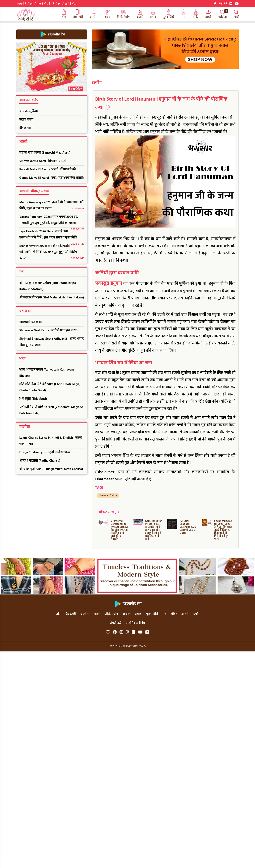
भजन (108, 14)
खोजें (236, 14)
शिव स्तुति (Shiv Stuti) (33, 399)
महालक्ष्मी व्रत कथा (30, 322)
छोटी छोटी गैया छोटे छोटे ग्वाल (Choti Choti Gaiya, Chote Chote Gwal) (50, 387)
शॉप (64, 14)
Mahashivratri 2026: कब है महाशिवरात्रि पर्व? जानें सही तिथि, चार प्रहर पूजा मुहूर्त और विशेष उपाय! (52, 253)
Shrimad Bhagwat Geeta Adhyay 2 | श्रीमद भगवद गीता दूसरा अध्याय (52, 342)
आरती (208, 14)
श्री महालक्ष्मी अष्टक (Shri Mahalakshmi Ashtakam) (52, 298)
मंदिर (196, 14)
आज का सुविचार (29, 111)
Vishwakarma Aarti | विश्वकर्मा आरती (43, 161)
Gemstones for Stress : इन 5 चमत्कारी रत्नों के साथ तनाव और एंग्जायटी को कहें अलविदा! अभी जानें (153, 530)
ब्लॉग (97, 83)
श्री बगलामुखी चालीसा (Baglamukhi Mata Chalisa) (51, 469)
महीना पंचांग (26, 120)
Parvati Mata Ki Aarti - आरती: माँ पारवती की (48, 170)
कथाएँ (140, 14)
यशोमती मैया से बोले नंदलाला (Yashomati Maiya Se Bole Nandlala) (51, 410)
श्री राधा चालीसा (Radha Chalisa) (40, 461)
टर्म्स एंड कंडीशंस (135, 623)
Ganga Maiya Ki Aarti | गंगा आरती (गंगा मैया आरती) (51, 178)
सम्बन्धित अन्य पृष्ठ (107, 512)
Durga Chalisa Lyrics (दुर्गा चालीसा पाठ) (45, 452)
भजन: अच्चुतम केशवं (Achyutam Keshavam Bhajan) (47, 373)
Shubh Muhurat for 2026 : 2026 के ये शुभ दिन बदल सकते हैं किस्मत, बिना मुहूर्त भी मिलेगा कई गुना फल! (223, 530)
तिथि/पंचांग (123, 14)
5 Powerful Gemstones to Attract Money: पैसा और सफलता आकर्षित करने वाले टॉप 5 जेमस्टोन (119, 530)
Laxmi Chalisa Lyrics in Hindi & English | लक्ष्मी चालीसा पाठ (51, 441)
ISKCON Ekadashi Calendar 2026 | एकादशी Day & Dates (188, 527)
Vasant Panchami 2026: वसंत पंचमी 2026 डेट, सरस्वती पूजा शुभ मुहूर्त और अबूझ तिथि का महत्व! (52, 221)
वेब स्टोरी (78, 14)
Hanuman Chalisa (108, 495)
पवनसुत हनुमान (109, 283)
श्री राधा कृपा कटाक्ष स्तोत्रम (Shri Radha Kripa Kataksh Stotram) (48, 286)
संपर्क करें (116, 623)
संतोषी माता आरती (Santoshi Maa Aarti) (45, 153)
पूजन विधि (168, 14)
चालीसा (94, 14)
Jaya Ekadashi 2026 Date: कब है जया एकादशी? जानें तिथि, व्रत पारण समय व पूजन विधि (52, 235)
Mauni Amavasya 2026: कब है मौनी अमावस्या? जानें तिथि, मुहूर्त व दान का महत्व (52, 206)
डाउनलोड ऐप (52, 34)
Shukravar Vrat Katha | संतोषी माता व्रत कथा (48, 331)
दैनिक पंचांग (26, 128)
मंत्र (183, 14)
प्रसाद (153, 14)
